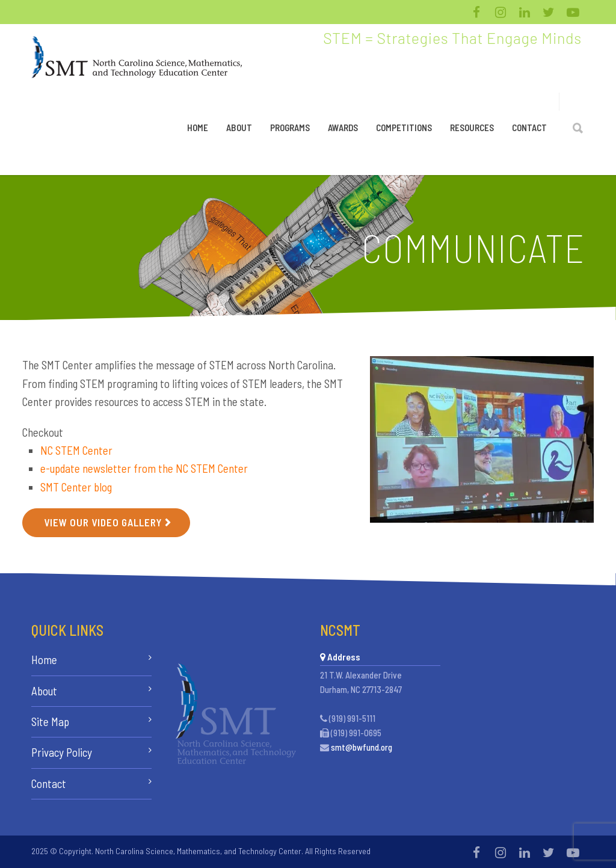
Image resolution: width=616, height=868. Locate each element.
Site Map (50, 722)
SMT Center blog (76, 487)
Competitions (404, 128)
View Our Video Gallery (103, 522)
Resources (472, 128)
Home (198, 128)
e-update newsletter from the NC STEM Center (144, 468)
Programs (290, 128)
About (239, 128)
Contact (529, 128)
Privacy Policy (62, 752)
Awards (343, 128)
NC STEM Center (76, 450)
